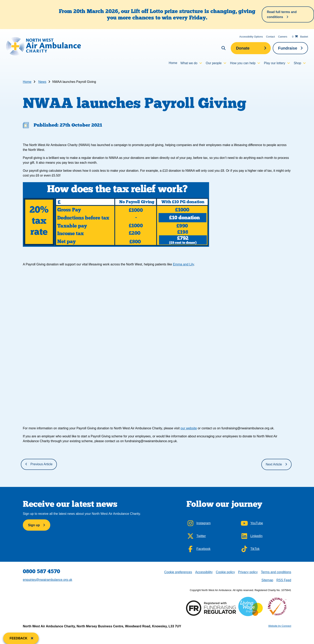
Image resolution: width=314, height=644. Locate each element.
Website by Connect (280, 626)
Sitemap (267, 580)
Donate (243, 48)
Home (173, 63)
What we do (189, 63)
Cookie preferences (178, 572)
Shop (297, 63)
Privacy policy (248, 572)
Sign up (34, 525)
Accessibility (204, 572)
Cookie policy (225, 572)
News (42, 82)
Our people (214, 63)
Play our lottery (275, 63)
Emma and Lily (183, 264)
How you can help (243, 63)
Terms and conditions (276, 572)
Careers (283, 37)
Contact (271, 37)
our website (189, 428)
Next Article (274, 464)
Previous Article (41, 464)
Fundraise (288, 48)
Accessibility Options (251, 37)
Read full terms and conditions (282, 14)
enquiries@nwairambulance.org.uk (48, 580)
